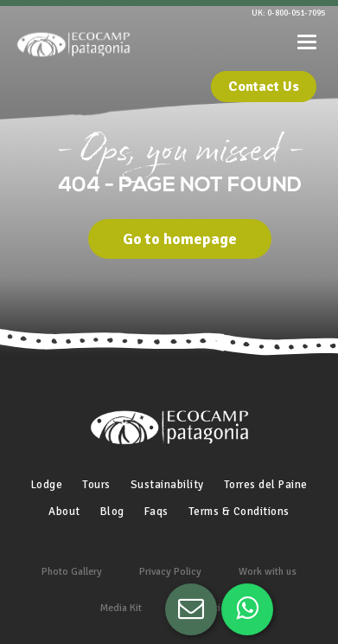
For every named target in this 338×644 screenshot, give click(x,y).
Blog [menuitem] (112, 512)
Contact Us (264, 87)
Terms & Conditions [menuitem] (239, 512)
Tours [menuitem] (96, 485)
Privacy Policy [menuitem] (170, 572)
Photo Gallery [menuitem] (72, 572)
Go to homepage (180, 239)
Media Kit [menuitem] (121, 608)
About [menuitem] (64, 512)
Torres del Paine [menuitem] (266, 485)
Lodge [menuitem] (47, 485)
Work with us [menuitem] (268, 572)
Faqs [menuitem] (156, 512)
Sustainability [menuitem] (167, 485)
